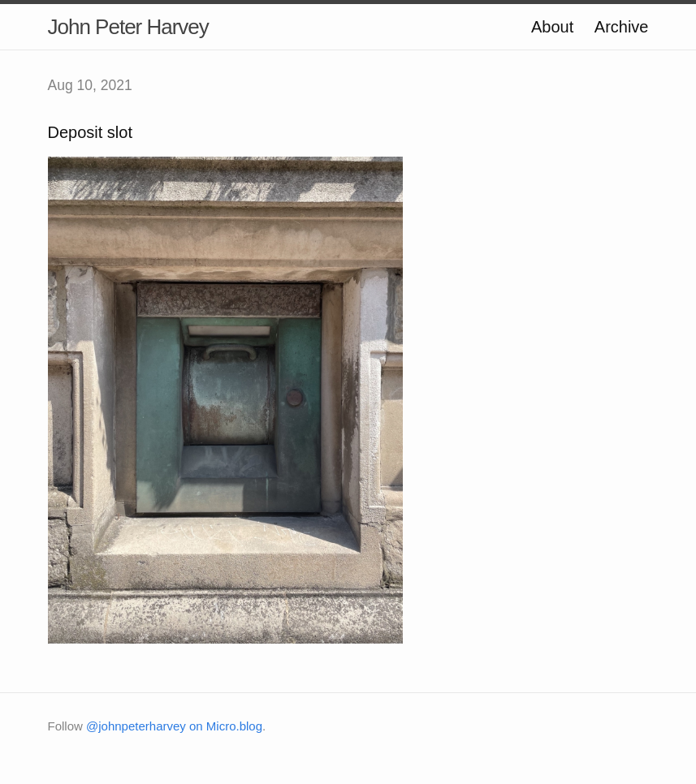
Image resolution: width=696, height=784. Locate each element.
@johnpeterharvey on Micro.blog (174, 726)
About (552, 27)
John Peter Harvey (128, 27)
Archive (622, 27)
